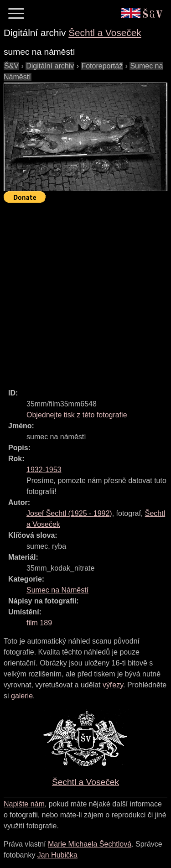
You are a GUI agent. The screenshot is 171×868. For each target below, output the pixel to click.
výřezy (113, 685)
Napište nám (24, 804)
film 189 (39, 623)
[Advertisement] (85, 292)
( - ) (69, 513)
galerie (22, 696)
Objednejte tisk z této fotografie (77, 415)
